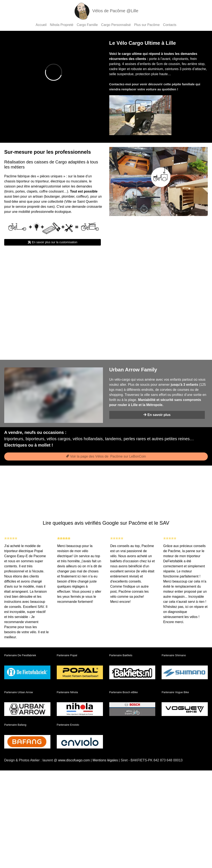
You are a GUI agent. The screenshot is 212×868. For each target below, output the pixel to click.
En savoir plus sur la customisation (53, 242)
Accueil (41, 25)
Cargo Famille (87, 25)
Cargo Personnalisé (116, 25)
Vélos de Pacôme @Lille (106, 11)
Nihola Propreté (62, 25)
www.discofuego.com (74, 760)
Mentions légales (105, 760)
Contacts (170, 25)
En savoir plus (157, 415)
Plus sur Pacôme (147, 25)
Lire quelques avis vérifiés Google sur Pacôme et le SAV (106, 523)
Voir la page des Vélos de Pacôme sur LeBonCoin (106, 456)
